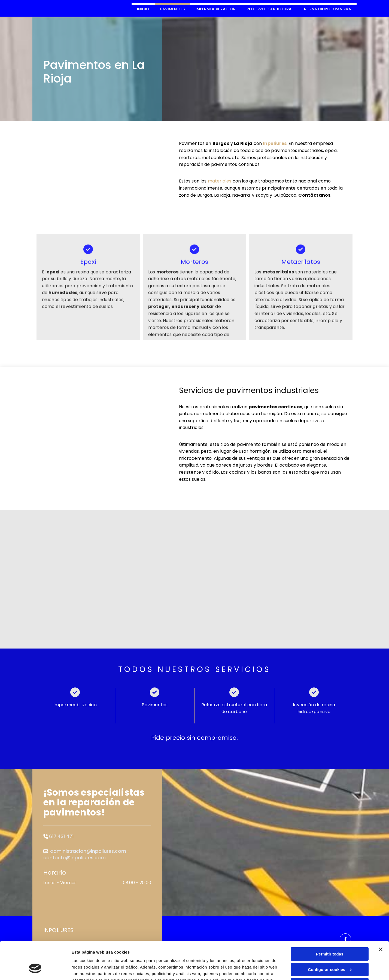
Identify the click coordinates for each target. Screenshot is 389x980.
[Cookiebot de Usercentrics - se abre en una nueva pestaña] (35, 969)
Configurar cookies (330, 937)
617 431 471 (61, 836)
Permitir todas (330, 922)
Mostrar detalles (87, 969)
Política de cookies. (111, 954)
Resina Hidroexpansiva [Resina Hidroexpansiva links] (328, 9)
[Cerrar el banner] (381, 917)
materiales (220, 181)
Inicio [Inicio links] (143, 9)
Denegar (330, 952)
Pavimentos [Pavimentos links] (172, 9)
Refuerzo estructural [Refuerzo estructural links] (270, 9)
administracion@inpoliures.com (88, 851)
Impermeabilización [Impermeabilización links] (216, 9)
